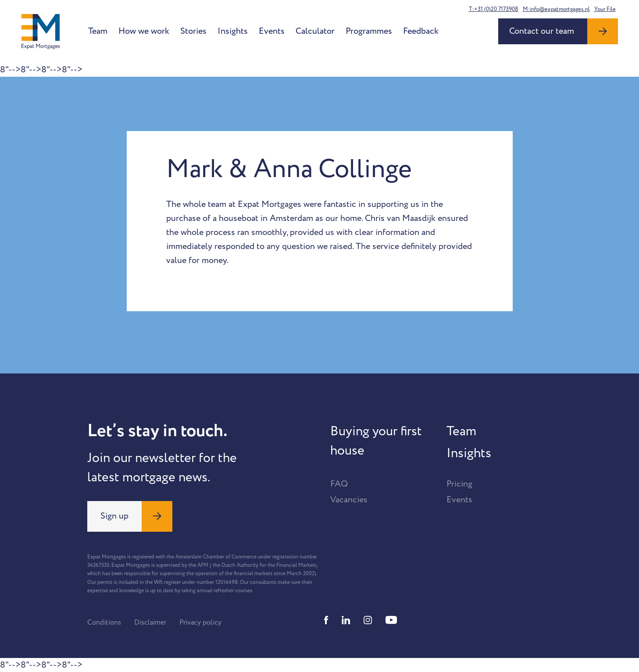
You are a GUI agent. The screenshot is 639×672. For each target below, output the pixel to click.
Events (272, 31)
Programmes (369, 31)
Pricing (459, 484)
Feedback (421, 31)
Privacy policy (200, 622)
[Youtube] (391, 620)
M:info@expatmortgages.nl (556, 9)
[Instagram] (368, 620)
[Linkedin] (346, 620)
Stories (193, 31)
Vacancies (349, 500)
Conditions (104, 622)
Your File (605, 9)
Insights (233, 31)
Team (98, 31)
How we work (144, 31)
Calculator (315, 31)
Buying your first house (376, 441)
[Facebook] (326, 620)
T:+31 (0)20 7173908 (494, 9)
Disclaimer (150, 622)
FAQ (339, 484)
